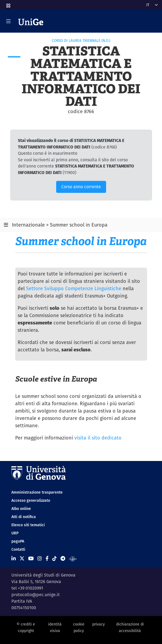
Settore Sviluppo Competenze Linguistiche (74, 288)
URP (15, 533)
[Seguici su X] (22, 558)
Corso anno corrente (81, 187)
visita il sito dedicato (98, 438)
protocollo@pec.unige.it (36, 595)
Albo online (21, 509)
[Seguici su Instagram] (40, 558)
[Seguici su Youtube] (31, 558)
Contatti (18, 549)
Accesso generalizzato (31, 500)
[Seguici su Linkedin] (14, 558)
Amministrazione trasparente (37, 492)
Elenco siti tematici (28, 525)
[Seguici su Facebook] (47, 558)
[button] (8, 4)
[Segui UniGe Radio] (73, 558)
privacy (99, 624)
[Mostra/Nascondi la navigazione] (8, 21)
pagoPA (18, 541)
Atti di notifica (24, 517)
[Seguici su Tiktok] (55, 558)
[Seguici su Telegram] (63, 558)
